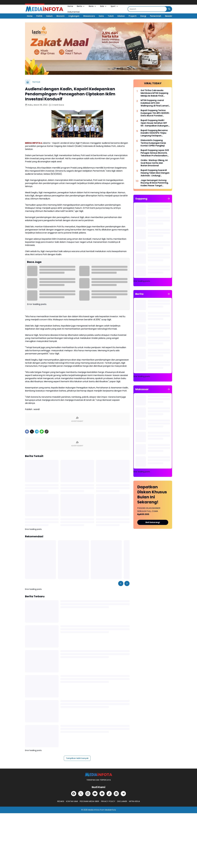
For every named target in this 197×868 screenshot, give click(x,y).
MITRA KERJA (134, 801)
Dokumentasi (74, 12)
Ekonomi (61, 16)
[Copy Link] (47, 432)
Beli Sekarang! (153, 522)
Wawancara (89, 16)
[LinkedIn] (116, 794)
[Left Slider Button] (121, 583)
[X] (32, 432)
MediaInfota (110, 810)
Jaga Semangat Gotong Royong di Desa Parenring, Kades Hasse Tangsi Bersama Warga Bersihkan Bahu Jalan (155, 183)
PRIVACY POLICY (108, 801)
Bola (104, 6)
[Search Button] (169, 9)
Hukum (49, 16)
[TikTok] (109, 794)
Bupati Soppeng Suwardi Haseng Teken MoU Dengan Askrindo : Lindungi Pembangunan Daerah (155, 173)
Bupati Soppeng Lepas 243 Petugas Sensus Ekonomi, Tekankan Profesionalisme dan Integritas (155, 153)
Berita (81, 6)
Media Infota (94, 810)
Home (70, 6)
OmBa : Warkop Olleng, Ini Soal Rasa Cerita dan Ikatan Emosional (154, 163)
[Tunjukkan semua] (169, 199)
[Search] (147, 9)
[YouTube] (95, 794)
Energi (143, 16)
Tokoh (111, 16)
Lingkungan (74, 16)
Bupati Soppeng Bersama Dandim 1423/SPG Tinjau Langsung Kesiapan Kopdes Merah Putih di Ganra (154, 133)
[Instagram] (88, 794)
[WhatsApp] (42, 432)
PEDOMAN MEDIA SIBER (89, 801)
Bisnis (93, 6)
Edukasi (121, 16)
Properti (133, 16)
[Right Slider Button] (127, 583)
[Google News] (102, 794)
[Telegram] (37, 432)
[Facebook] (27, 432)
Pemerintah (156, 16)
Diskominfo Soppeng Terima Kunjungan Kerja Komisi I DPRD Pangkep (153, 143)
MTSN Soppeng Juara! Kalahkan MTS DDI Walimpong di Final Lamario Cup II (155, 103)
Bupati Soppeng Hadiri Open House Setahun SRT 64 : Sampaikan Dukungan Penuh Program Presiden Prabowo (154, 123)
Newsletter (170, 16)
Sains (101, 16)
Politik (39, 16)
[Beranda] (28, 82)
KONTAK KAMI (72, 801)
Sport (114, 6)
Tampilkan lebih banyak (77, 758)
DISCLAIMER (122, 801)
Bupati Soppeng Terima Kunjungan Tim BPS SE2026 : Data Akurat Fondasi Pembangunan (155, 113)
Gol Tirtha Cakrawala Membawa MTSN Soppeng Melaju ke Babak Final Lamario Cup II (154, 93)
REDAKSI (61, 801)
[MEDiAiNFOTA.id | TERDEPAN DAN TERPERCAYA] (98, 775)
